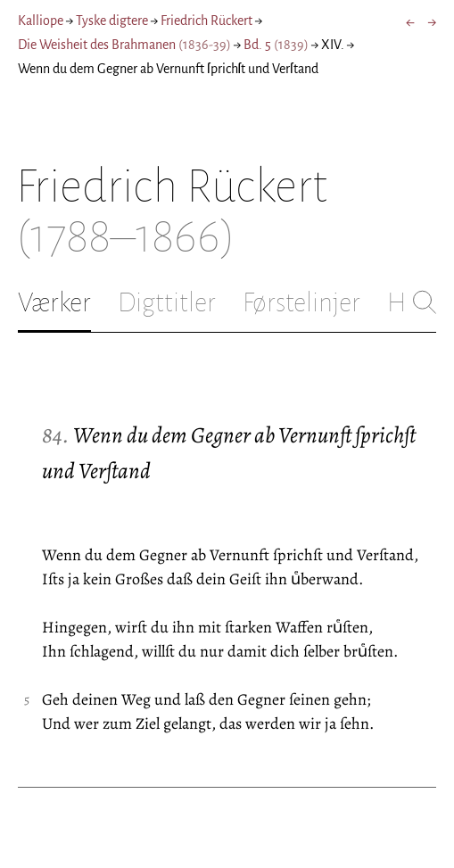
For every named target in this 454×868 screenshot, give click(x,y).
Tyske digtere (112, 21)
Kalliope (41, 21)
